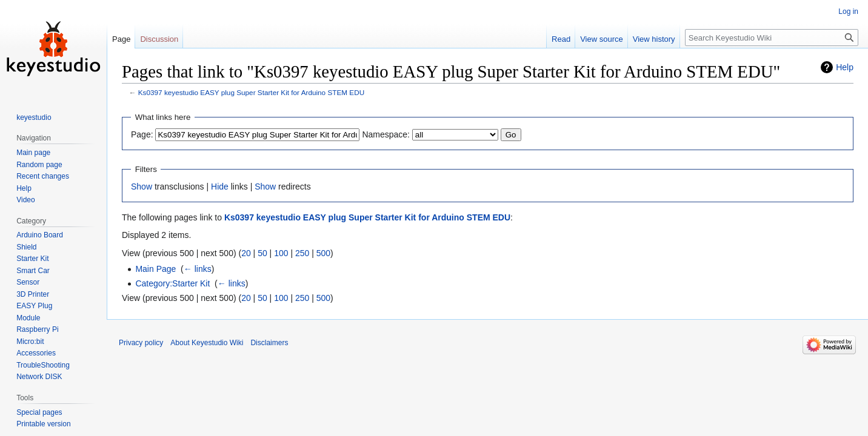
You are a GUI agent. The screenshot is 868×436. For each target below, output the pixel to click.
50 (262, 253)
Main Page (155, 269)
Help (845, 67)
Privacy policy (141, 343)
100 (281, 253)
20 (246, 253)
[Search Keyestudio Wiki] (772, 38)
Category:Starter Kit (172, 283)
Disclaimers (269, 343)
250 (302, 253)
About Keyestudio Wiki (207, 343)
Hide (220, 187)
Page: (142, 134)
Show (142, 187)
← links (198, 269)
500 (323, 253)
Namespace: (386, 134)
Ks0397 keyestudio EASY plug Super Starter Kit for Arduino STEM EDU (251, 92)
